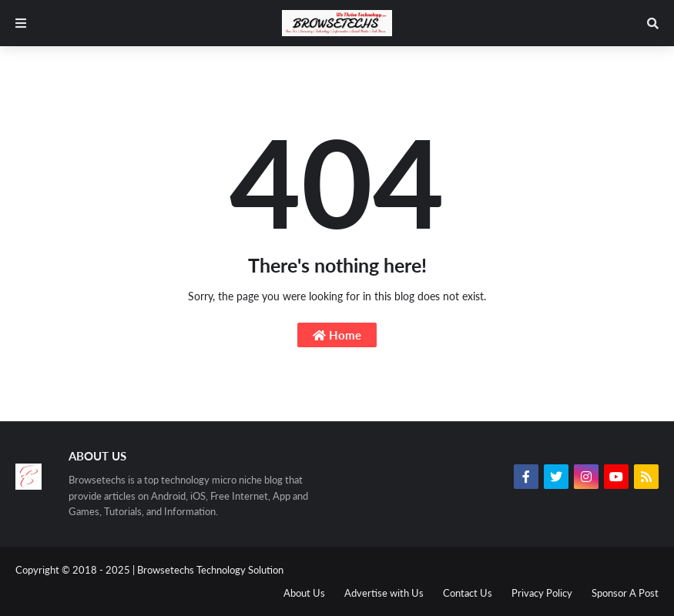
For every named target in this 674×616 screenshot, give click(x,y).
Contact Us (468, 593)
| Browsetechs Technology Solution (208, 570)
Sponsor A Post (625, 593)
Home (337, 335)
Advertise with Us (384, 593)
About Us (304, 593)
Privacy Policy (542, 593)
